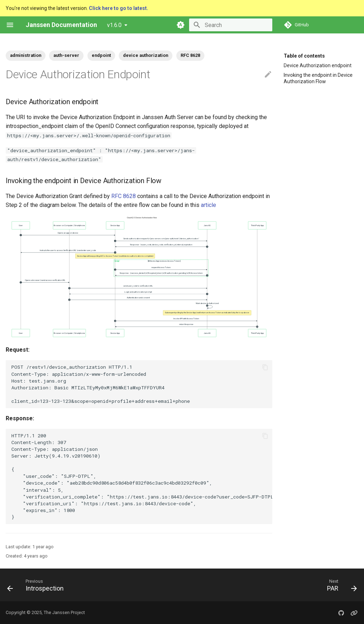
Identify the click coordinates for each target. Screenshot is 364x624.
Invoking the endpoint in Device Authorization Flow (318, 78)
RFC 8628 (124, 196)
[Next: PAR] (340, 585)
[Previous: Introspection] (37, 585)
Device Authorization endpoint (318, 65)
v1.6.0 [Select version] (114, 25)
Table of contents (304, 56)
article (208, 205)
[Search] (231, 25)
